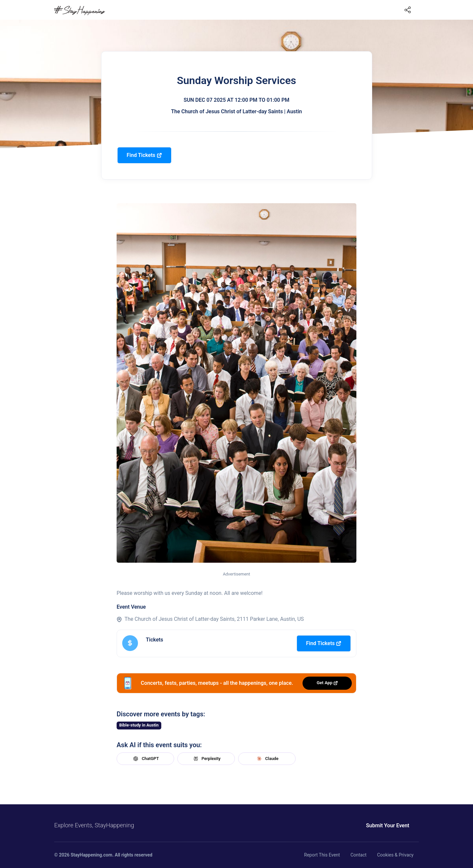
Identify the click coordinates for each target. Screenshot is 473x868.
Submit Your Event (388, 825)
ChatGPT (145, 759)
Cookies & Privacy (395, 855)
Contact (359, 855)
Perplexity (206, 759)
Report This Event (322, 855)
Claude (267, 759)
